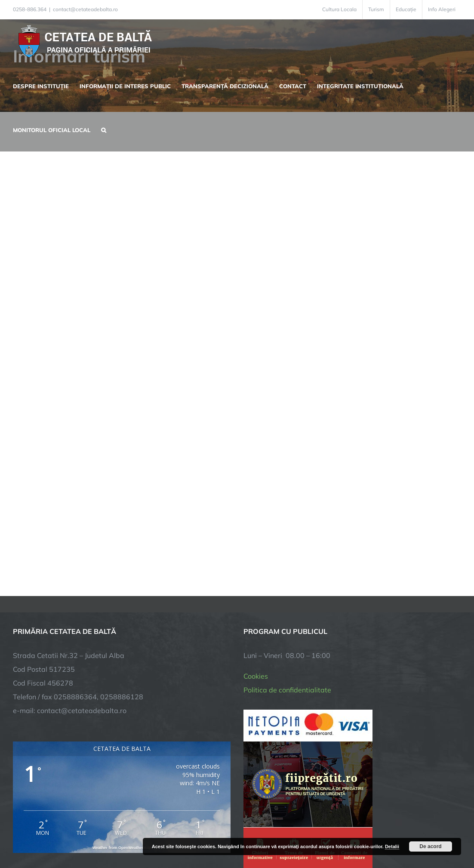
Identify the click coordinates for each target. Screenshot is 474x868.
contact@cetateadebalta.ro (85, 9)
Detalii (392, 846)
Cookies (256, 676)
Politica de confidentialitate (287, 690)
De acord (430, 846)
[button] (104, 129)
